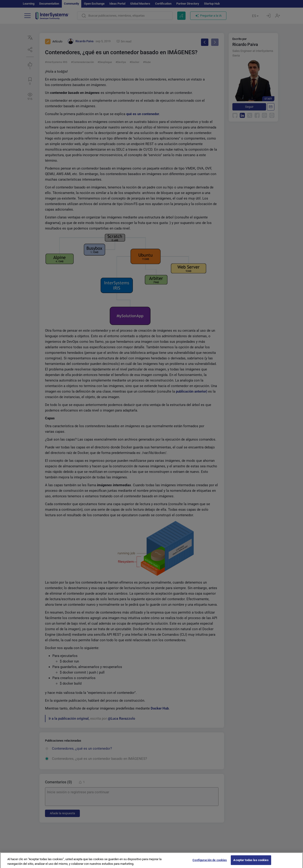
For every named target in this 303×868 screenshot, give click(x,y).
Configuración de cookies (210, 862)
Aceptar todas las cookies (251, 862)
